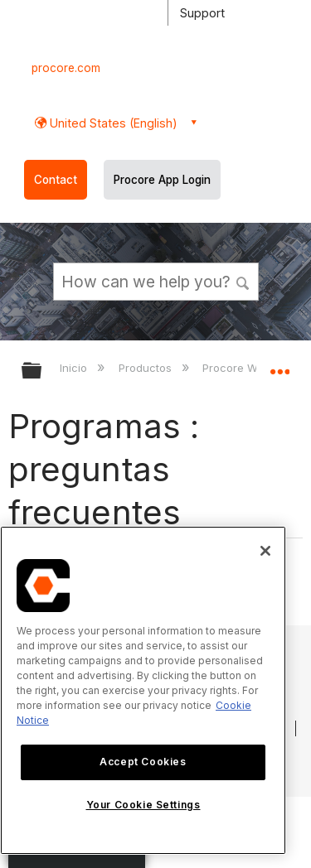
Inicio (75, 368)
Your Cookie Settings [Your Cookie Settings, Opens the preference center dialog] (143, 805)
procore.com (66, 68)
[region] (143, 690)
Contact (56, 180)
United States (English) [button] (112, 123)
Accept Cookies (143, 762)
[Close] (265, 551)
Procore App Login (162, 180)
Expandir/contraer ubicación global (279, 365)
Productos (147, 368)
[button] (243, 281)
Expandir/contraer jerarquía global (42, 371)
